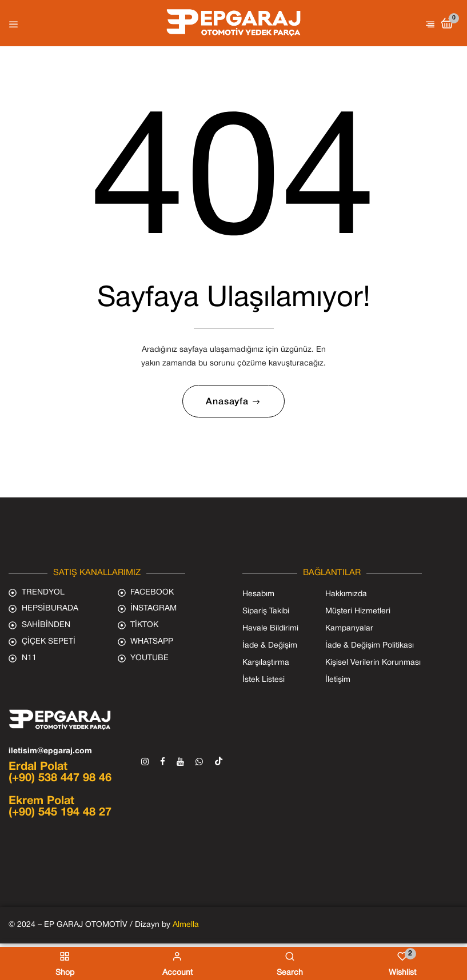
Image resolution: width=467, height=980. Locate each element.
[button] (447, 24)
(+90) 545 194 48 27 (60, 816)
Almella (186, 928)
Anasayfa (228, 404)
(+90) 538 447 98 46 (60, 781)
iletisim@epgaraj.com (50, 754)
